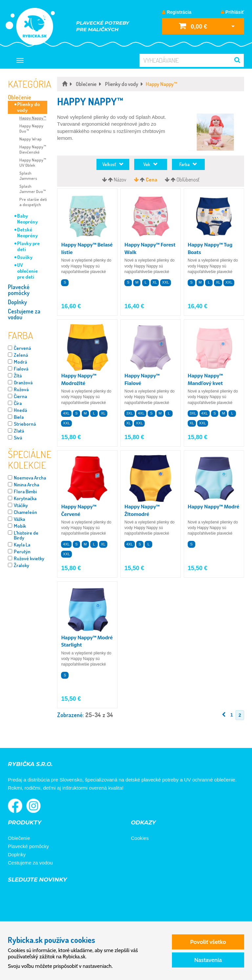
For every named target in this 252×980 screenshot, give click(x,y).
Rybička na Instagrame (33, 806)
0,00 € (193, 26)
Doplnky (17, 302)
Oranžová (23, 383)
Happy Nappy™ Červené (79, 510)
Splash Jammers (28, 176)
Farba (188, 164)
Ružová (21, 389)
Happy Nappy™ (33, 118)
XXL (166, 282)
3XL (130, 413)
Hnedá (20, 410)
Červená (22, 348)
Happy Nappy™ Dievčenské (33, 149)
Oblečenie (20, 97)
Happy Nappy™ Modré (213, 507)
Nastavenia (208, 960)
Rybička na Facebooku (15, 806)
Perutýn (22, 552)
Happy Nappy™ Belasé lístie (87, 248)
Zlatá (19, 431)
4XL (66, 413)
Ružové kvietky (29, 558)
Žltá (18, 376)
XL (155, 282)
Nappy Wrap (31, 139)
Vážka (19, 519)
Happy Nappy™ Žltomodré (142, 510)
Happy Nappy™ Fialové (142, 379)
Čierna (20, 396)
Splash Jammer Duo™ (33, 189)
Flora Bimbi (25, 491)
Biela (19, 417)
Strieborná (25, 424)
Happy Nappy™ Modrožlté (79, 379)
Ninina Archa (26, 485)
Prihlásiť (233, 12)
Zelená (21, 355)
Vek (151, 164)
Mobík (20, 526)
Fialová (21, 369)
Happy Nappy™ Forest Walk (150, 248)
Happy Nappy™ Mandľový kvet (205, 379)
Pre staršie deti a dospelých (33, 202)
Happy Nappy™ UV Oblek (33, 162)
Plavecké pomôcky (19, 290)
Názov (120, 180)
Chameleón (25, 512)
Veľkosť (113, 164)
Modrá (20, 362)
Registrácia (177, 12)
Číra (18, 403)
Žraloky (21, 565)
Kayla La (22, 545)
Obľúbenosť (188, 180)
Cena (151, 180)
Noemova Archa (30, 478)
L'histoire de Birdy (26, 535)
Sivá (18, 438)
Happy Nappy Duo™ (31, 128)
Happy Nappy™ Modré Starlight (87, 641)
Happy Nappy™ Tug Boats (210, 248)
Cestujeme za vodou (24, 314)
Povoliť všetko (208, 942)
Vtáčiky (21, 505)
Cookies (140, 838)
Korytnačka (25, 498)
